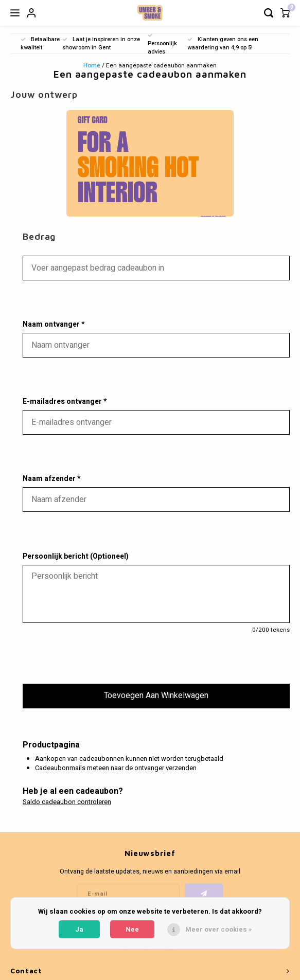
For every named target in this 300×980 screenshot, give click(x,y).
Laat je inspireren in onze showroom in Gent (101, 43)
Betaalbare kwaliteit (40, 43)
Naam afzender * (51, 479)
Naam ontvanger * (54, 325)
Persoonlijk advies (162, 44)
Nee (132, 929)
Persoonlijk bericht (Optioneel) (76, 557)
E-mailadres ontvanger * (65, 402)
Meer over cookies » (219, 929)
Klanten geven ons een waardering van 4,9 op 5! (223, 43)
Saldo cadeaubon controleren (67, 802)
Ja (79, 929)
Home (92, 66)
